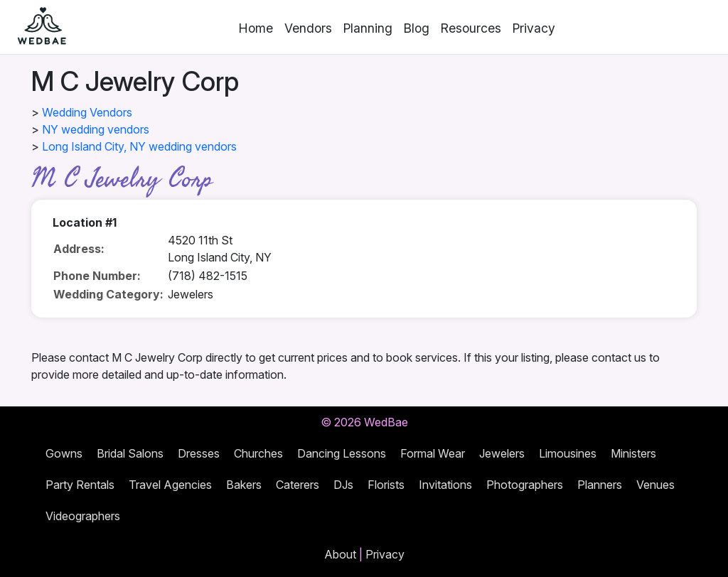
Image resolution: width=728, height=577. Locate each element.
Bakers (244, 485)
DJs (343, 485)
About (340, 554)
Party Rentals (80, 485)
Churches (258, 453)
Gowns (64, 453)
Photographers (525, 485)
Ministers (633, 453)
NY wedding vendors (96, 129)
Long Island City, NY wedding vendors (139, 146)
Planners (600, 485)
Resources (471, 28)
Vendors (308, 28)
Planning (368, 28)
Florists (386, 485)
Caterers (298, 485)
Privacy (534, 28)
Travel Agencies (170, 485)
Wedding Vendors (87, 112)
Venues (655, 485)
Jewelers (502, 453)
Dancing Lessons (342, 453)
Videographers (83, 516)
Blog (417, 28)
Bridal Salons (130, 453)
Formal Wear (433, 453)
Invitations (445, 485)
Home (256, 28)
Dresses (199, 453)
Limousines (568, 453)
